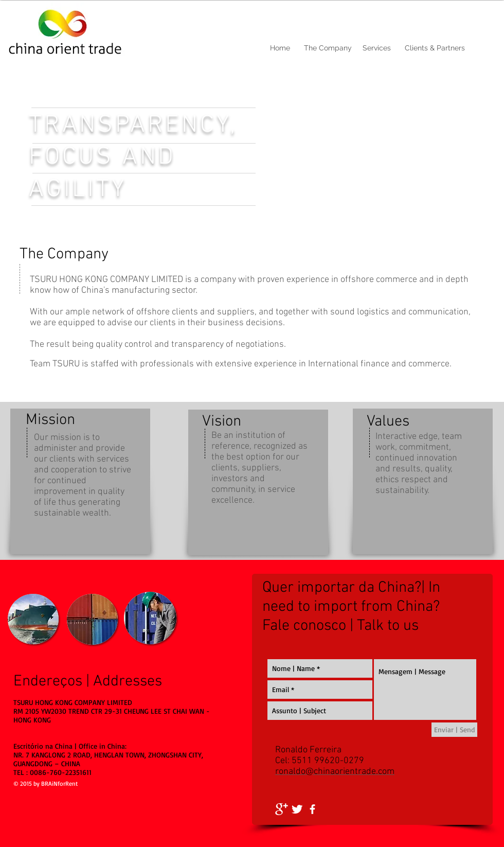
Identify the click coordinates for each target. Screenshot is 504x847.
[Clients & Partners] (435, 48)
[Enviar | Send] (454, 730)
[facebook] (312, 809)
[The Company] (328, 48)
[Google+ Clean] (282, 809)
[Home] (280, 48)
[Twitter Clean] (297, 809)
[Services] (377, 48)
